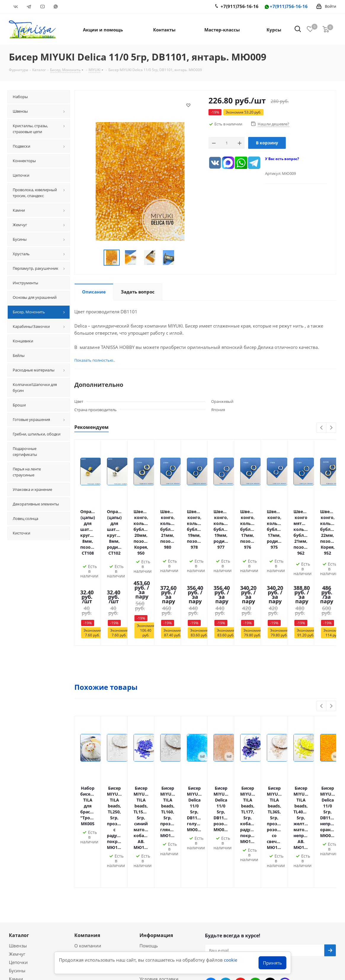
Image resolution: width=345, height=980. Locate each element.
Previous (322, 428)
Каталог (19, 793)
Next (331, 428)
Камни (16, 836)
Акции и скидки (29, 869)
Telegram (29, 7)
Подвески (19, 845)
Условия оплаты (157, 820)
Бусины (17, 828)
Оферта (82, 820)
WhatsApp (56, 7)
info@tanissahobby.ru (237, 882)
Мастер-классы (25, 880)
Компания (87, 793)
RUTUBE (69, 7)
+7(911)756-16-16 (286, 7)
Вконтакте (16, 7)
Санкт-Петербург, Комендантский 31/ (255, 896)
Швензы (18, 803)
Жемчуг (17, 811)
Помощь (149, 803)
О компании (88, 803)
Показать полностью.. (95, 360)
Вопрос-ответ (23, 888)
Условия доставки (159, 836)
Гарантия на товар (160, 845)
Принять (272, 963)
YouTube (42, 7)
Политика (85, 811)
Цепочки (18, 820)
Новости (149, 861)
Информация (156, 793)
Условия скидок (157, 853)
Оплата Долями (156, 828)
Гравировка (152, 811)
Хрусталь (19, 853)
